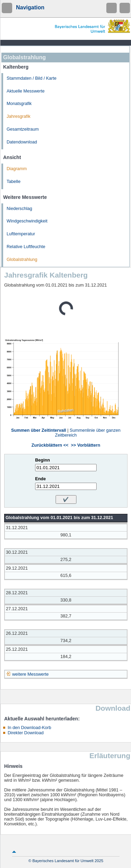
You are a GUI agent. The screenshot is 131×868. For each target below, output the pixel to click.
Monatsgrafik (19, 104)
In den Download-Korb (29, 728)
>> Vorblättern (85, 445)
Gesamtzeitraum (23, 129)
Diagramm (17, 169)
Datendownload (22, 142)
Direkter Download (26, 733)
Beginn (43, 460)
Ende (40, 479)
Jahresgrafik (19, 116)
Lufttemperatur (21, 234)
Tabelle (14, 182)
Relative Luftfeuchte (26, 247)
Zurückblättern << (50, 445)
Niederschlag (19, 209)
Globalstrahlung (22, 260)
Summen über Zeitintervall (39, 430)
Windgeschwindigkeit (27, 221)
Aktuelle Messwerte (26, 91)
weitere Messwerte (30, 674)
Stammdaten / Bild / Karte (32, 78)
